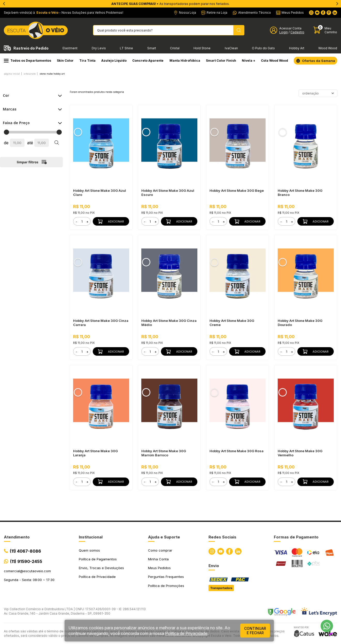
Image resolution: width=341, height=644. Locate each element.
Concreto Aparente (148, 61)
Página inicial (12, 74)
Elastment (70, 48)
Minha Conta (158, 559)
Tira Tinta (87, 61)
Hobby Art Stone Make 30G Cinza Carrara (101, 323)
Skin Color (65, 61)
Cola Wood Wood (274, 61)
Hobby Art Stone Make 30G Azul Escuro (168, 193)
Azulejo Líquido (114, 61)
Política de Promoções (166, 586)
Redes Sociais (222, 537)
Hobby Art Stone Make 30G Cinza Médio (169, 323)
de (6, 143)
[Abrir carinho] (325, 30)
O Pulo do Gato (263, 48)
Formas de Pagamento (296, 537)
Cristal (175, 48)
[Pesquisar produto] (239, 30)
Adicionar (111, 221)
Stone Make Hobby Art (52, 74)
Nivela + (249, 61)
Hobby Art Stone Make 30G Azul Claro (100, 193)
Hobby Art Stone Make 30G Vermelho (300, 453)
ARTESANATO (30, 74)
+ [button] (87, 221)
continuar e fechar (255, 631)
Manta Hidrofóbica (185, 61)
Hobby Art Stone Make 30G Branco (300, 193)
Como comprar (160, 550)
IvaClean (231, 48)
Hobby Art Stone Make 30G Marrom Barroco (164, 453)
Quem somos (89, 550)
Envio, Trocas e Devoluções (101, 568)
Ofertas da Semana (319, 61)
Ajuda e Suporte (164, 537)
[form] (82, 221)
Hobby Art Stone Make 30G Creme (232, 323)
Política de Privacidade (97, 577)
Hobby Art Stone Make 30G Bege (237, 190)
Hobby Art (297, 48)
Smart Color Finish (221, 61)
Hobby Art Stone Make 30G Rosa (237, 451)
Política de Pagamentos (98, 559)
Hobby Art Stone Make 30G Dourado (300, 323)
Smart (152, 48)
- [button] (76, 221)
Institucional (91, 537)
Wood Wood (328, 48)
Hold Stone (202, 48)
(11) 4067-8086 (25, 551)
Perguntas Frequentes (166, 577)
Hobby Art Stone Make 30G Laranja (95, 453)
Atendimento (17, 537)
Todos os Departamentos (28, 61)
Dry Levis (99, 48)
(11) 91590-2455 (26, 561)
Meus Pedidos (159, 568)
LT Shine (126, 48)
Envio (214, 566)
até (30, 143)
